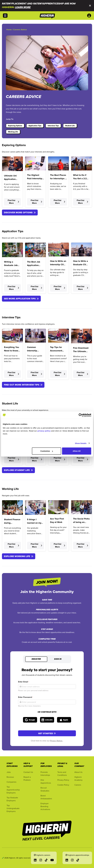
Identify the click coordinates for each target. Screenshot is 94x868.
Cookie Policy (63, 785)
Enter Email (24, 682)
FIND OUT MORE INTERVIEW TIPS (23, 385)
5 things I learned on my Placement (34, 523)
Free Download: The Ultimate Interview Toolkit (81, 351)
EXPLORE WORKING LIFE (19, 556)
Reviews (10, 777)
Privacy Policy (63, 780)
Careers (78, 785)
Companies (11, 782)
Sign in (58, 659)
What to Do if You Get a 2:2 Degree (80, 178)
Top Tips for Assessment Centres (56, 351)
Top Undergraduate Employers (13, 808)
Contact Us (28, 772)
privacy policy (44, 431)
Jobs (9, 772)
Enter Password (26, 697)
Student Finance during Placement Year (12, 523)
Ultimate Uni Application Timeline (10, 179)
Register (36, 659)
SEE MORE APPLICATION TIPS (21, 299)
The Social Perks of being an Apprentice (81, 522)
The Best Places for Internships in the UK (59, 178)
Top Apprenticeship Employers (13, 790)
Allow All (77, 451)
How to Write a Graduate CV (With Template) (81, 264)
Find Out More (13, 202)
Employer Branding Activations (45, 806)
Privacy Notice (56, 741)
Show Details (81, 443)
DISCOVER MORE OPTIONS (20, 213)
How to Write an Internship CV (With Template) (58, 264)
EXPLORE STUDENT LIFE (18, 470)
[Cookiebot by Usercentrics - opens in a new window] (80, 415)
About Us (78, 772)
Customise (47, 451)
